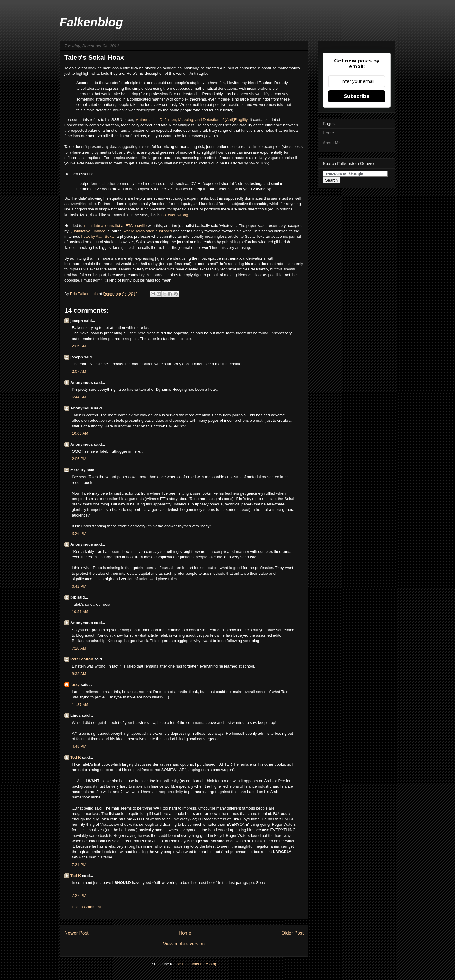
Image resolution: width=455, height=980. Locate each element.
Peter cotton (82, 659)
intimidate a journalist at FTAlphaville (115, 226)
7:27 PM (79, 896)
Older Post (292, 933)
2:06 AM (79, 346)
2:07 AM (79, 371)
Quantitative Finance (87, 231)
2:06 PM (79, 459)
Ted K (76, 757)
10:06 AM (80, 433)
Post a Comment (86, 907)
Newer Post (76, 933)
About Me (332, 143)
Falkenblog (91, 22)
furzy (75, 684)
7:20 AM (79, 648)
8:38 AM (79, 674)
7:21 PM (79, 865)
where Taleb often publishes (148, 231)
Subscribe (357, 96)
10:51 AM (80, 612)
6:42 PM (79, 586)
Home (185, 933)
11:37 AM (80, 705)
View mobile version (184, 944)
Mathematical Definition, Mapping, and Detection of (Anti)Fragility (191, 120)
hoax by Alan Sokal (98, 236)
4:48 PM (79, 746)
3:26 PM (79, 534)
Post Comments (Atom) (196, 964)
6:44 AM (79, 397)
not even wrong (175, 215)
